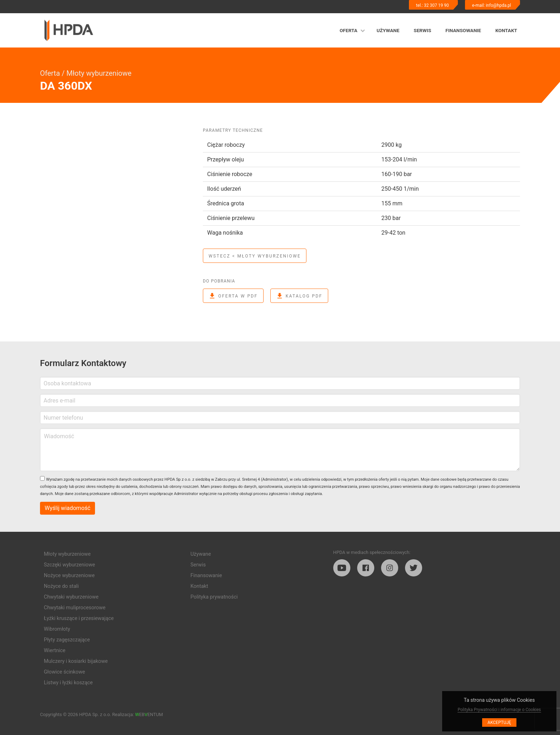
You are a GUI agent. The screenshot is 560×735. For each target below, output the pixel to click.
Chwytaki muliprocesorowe (75, 608)
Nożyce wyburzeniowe (69, 576)
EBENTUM (149, 714)
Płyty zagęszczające (67, 640)
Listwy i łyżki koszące (68, 683)
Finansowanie (463, 30)
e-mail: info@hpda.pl (492, 5)
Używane (388, 30)
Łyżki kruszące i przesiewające (79, 618)
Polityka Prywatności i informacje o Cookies (499, 710)
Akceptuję (499, 722)
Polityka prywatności (214, 597)
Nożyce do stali (61, 586)
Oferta (349, 30)
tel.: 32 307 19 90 (432, 5)
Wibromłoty (57, 629)
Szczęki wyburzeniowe (69, 565)
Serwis (422, 30)
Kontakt (506, 30)
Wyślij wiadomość (67, 508)
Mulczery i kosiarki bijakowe (76, 661)
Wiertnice (55, 651)
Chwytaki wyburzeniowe (71, 597)
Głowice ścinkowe (64, 672)
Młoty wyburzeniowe (99, 73)
